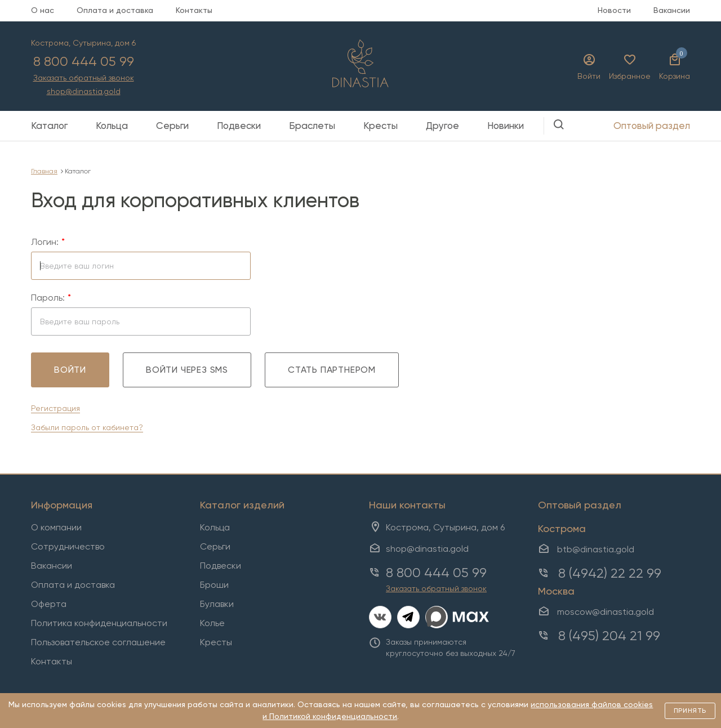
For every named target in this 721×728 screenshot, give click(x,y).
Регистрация (55, 408)
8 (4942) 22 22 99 (610, 573)
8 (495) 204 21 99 (609, 636)
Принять (690, 711)
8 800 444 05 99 (84, 61)
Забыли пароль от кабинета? (87, 427)
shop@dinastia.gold (84, 91)
